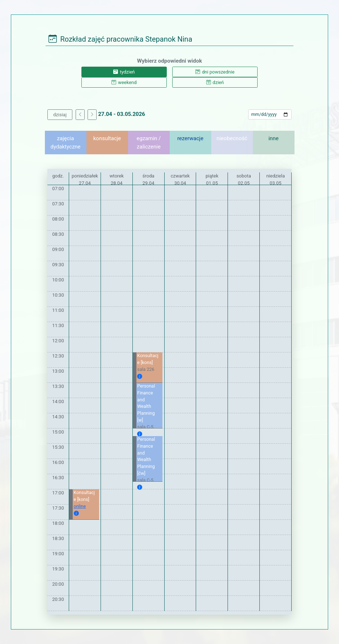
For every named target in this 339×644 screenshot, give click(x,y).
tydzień (124, 72)
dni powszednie (215, 72)
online (80, 506)
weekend (124, 82)
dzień (215, 82)
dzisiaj (60, 115)
